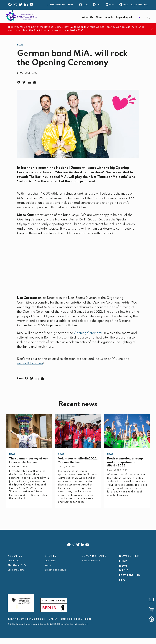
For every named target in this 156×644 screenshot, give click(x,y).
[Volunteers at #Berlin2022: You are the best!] (78, 437)
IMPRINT (53, 625)
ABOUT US (15, 562)
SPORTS (51, 562)
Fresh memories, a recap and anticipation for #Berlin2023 (125, 468)
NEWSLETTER (129, 562)
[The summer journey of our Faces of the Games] (29, 437)
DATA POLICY (16, 625)
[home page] (21, 18)
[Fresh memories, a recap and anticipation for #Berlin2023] (127, 437)
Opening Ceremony (88, 339)
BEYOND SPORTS (94, 562)
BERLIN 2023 (84, 625)
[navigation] (88, 21)
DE (139, 20)
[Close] (152, 35)
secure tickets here (30, 370)
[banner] (78, 19)
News (20, 51)
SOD (63, 625)
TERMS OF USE (36, 625)
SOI (71, 625)
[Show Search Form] (148, 20)
